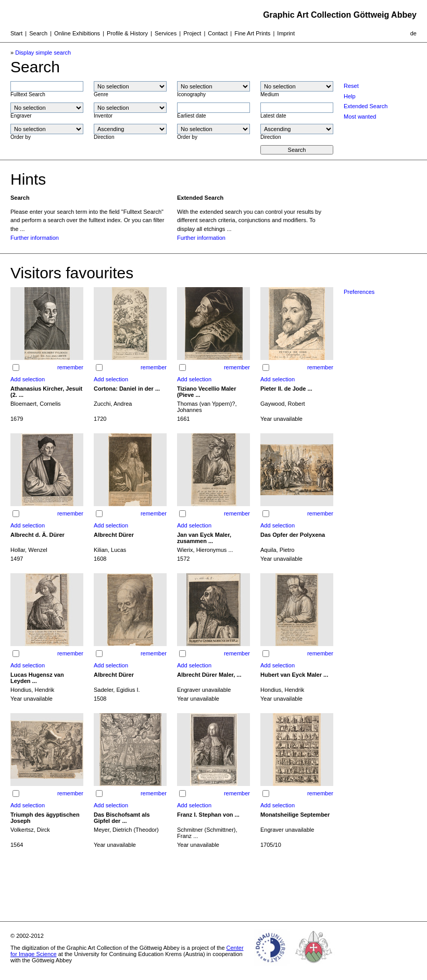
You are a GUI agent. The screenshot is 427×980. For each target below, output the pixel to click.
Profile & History (127, 33)
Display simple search (43, 53)
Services (166, 33)
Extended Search (366, 106)
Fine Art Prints (252, 33)
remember (70, 367)
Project (192, 33)
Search (38, 33)
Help (350, 96)
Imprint (286, 33)
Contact (218, 33)
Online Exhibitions (77, 33)
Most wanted (360, 117)
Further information (35, 238)
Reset (351, 86)
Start (16, 33)
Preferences (359, 292)
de (413, 33)
